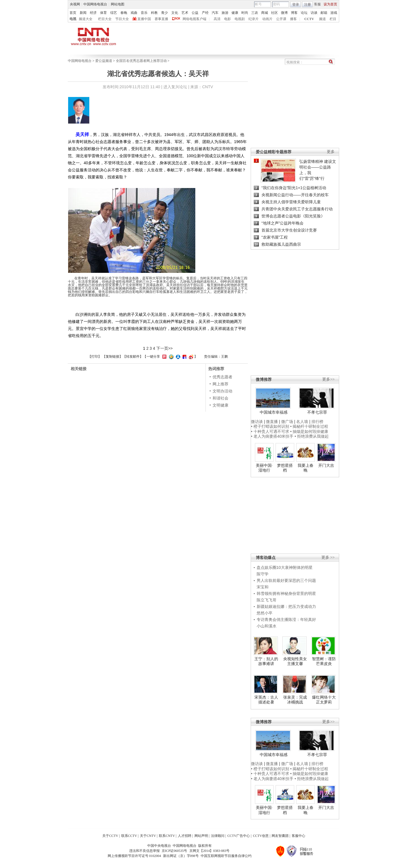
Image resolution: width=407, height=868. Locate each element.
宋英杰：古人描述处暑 (266, 700)
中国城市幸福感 (274, 412)
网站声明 (201, 836)
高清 (217, 19)
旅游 (225, 13)
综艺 (114, 13)
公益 (195, 13)
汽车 (215, 13)
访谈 (314, 13)
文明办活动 (222, 391)
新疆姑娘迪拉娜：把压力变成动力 (286, 606)
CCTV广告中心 (239, 836)
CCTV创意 (261, 836)
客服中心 (298, 836)
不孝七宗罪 (317, 412)
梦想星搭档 (285, 468)
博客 (294, 13)
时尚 (245, 13)
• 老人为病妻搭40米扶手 (272, 436)
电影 (228, 19)
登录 (296, 5)
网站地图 (118, 4)
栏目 (333, 19)
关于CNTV (148, 836)
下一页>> (164, 348)
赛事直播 (161, 19)
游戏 (334, 13)
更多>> (328, 379)
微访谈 (257, 422)
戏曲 (134, 13)
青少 (164, 13)
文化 (175, 13)
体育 (103, 13)
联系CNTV (167, 836)
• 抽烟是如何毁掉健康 (309, 431)
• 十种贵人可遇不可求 (271, 431)
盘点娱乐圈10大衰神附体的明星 (285, 567)
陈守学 (263, 574)
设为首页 (330, 4)
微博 (284, 13)
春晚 (124, 13)
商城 (265, 13)
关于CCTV (110, 836)
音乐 (144, 13)
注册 (308, 5)
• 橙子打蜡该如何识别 (270, 426)
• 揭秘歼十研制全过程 (309, 426)
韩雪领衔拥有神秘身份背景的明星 (286, 593)
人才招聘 (185, 836)
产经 (205, 13)
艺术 (185, 13)
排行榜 (317, 422)
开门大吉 (326, 465)
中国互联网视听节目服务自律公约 (226, 856)
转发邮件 (133, 357)
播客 (293, 19)
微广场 (287, 422)
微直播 (272, 422)
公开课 (281, 19)
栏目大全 (105, 19)
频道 (322, 19)
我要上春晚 (306, 468)
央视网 (75, 4)
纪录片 (254, 19)
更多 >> (328, 557)
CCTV (309, 19)
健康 (235, 13)
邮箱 (324, 13)
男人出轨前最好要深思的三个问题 (286, 580)
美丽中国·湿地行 (264, 468)
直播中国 (144, 19)
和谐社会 (220, 398)
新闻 (83, 13)
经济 (93, 13)
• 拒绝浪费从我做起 (312, 436)
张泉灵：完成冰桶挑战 (295, 700)
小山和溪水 (267, 626)
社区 (274, 13)
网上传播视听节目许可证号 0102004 (134, 856)
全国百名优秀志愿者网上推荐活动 (141, 61)
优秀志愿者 (222, 377)
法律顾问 (218, 836)
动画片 (267, 19)
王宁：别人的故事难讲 (266, 661)
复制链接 (112, 357)
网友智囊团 (280, 836)
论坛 (304, 13)
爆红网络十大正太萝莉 (324, 700)
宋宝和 (263, 587)
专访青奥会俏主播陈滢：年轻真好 (286, 619)
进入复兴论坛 (175, 87)
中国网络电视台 (95, 4)
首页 (73, 13)
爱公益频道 (104, 61)
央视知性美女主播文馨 (295, 661)
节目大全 (122, 19)
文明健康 (220, 405)
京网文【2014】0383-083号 (209, 851)
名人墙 (302, 422)
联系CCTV (129, 836)
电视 (73, 19)
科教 (154, 13)
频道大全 (86, 19)
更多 (331, 152)
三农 (255, 13)
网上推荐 (220, 384)
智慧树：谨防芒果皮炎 (324, 661)
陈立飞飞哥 (267, 600)
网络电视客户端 (194, 19)
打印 (95, 357)
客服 (317, 4)
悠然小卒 (265, 613)
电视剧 (240, 19)
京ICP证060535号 (175, 851)
